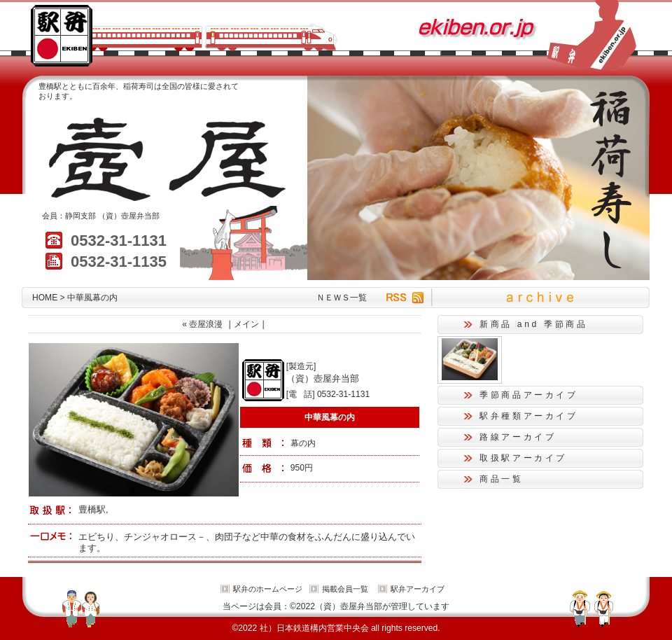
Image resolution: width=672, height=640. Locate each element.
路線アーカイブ (518, 437)
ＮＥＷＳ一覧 (342, 298)
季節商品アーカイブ (529, 395)
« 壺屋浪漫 (202, 324)
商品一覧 (502, 479)
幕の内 (303, 443)
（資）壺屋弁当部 (129, 216)
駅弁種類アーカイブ (529, 416)
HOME (45, 298)
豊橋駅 (92, 509)
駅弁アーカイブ (418, 589)
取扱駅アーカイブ (523, 458)
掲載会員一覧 (345, 589)
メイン (246, 324)
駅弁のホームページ (268, 589)
